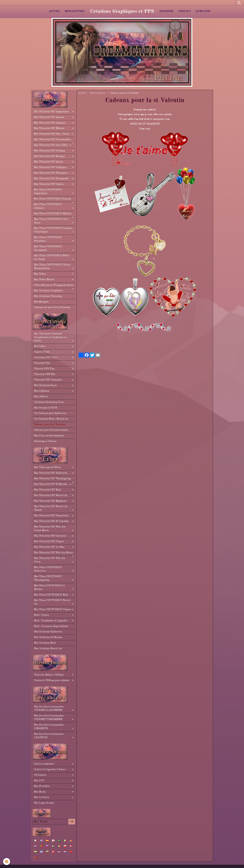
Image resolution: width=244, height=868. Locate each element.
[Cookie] (7, 862)
